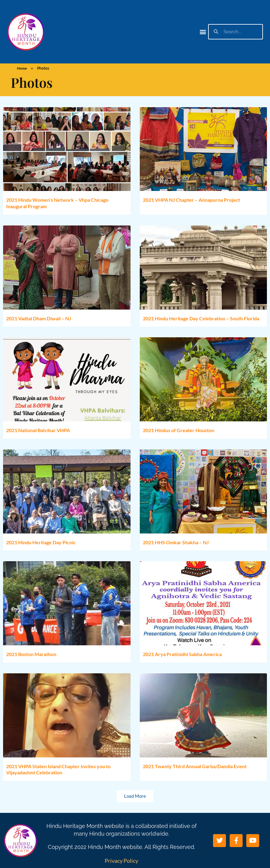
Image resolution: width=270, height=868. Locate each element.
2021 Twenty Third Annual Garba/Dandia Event (195, 766)
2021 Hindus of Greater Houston (179, 430)
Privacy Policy (121, 861)
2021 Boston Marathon (31, 654)
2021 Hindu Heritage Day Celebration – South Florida (201, 318)
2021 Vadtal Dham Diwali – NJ (39, 318)
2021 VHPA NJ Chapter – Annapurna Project (191, 200)
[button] (203, 32)
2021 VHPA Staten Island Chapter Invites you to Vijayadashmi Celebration (58, 769)
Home (22, 68)
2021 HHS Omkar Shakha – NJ (176, 542)
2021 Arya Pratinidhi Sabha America (182, 654)
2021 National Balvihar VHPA (38, 430)
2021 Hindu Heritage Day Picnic (41, 542)
